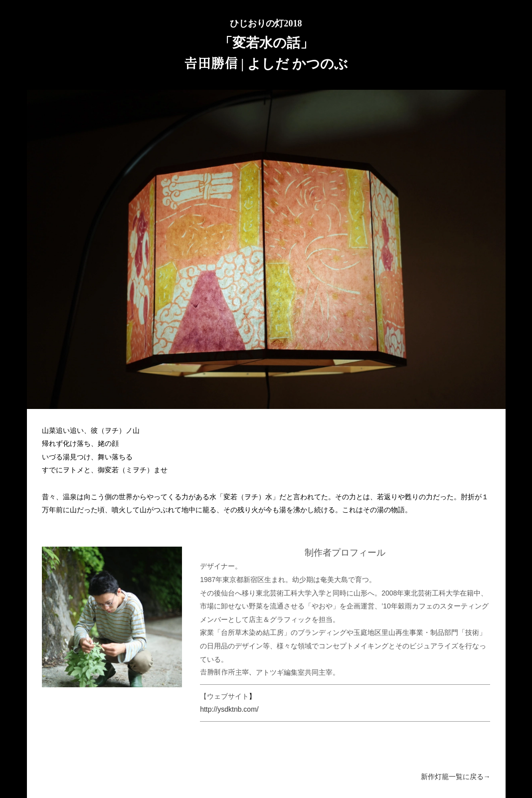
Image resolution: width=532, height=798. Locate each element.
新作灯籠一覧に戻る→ (456, 777)
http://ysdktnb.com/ (229, 709)
